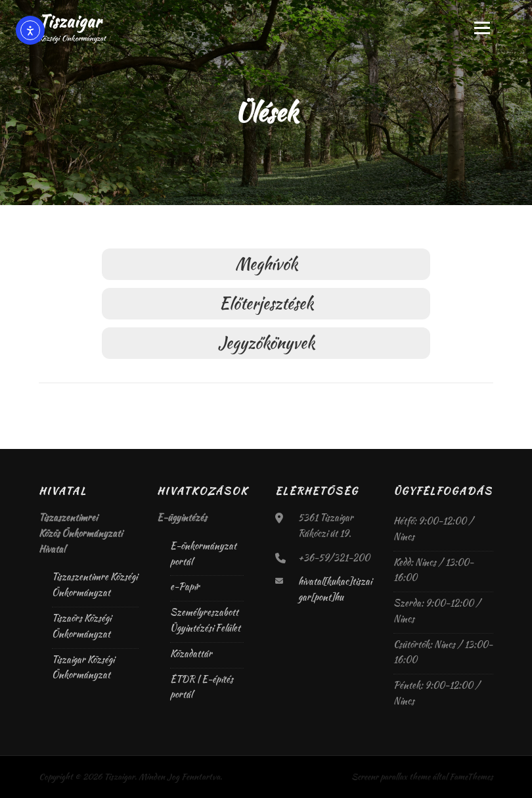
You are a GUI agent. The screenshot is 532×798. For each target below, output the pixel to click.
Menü (481, 28)
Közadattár (191, 653)
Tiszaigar (70, 21)
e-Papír (185, 586)
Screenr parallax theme (391, 777)
